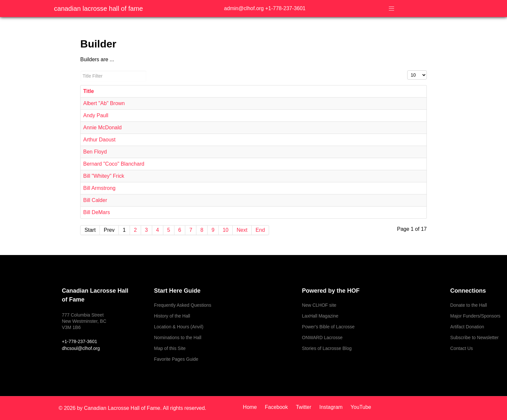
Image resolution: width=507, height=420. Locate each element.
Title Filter (80, 71)
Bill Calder (95, 200)
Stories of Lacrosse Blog (327, 348)
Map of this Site (170, 348)
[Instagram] (332, 407)
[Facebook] (277, 407)
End (260, 230)
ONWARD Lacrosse (322, 338)
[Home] (252, 407)
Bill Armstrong (99, 188)
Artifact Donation (467, 327)
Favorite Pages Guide (176, 359)
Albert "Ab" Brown (104, 103)
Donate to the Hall (469, 305)
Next (242, 230)
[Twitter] (304, 407)
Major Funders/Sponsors (475, 316)
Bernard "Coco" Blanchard (114, 164)
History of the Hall (172, 316)
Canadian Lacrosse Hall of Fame (99, 9)
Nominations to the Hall (178, 338)
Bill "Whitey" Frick (104, 176)
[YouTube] (359, 407)
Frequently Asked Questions (182, 305)
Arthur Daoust (99, 140)
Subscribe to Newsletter (475, 338)
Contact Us (462, 348)
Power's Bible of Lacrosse (328, 327)
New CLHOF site (319, 305)
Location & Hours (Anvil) (179, 327)
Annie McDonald (102, 128)
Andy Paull (96, 115)
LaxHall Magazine (320, 316)
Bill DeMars (97, 212)
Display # (407, 71)
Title (89, 91)
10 (226, 230)
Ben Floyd (95, 152)
